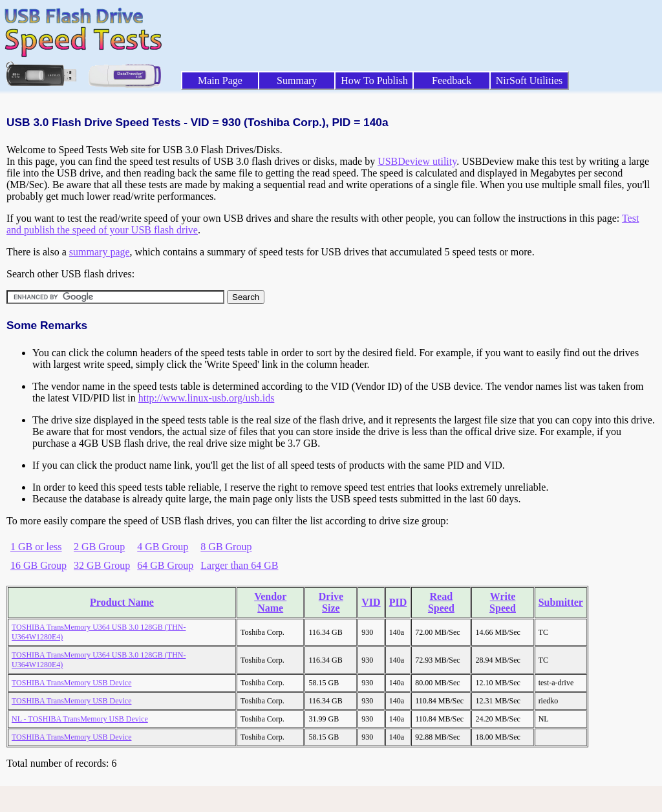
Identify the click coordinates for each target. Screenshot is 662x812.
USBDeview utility (417, 161)
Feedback (452, 80)
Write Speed (503, 602)
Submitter (561, 602)
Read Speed (441, 602)
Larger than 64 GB (239, 565)
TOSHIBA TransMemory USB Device (71, 683)
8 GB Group (226, 547)
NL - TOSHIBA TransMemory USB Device (80, 719)
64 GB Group (165, 565)
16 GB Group (38, 565)
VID (371, 602)
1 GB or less (36, 547)
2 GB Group (99, 547)
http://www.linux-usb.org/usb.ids (207, 398)
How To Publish (374, 80)
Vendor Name (270, 602)
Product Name (122, 602)
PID (398, 602)
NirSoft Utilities (529, 80)
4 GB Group (163, 547)
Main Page (220, 80)
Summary (297, 80)
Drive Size (331, 602)
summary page (100, 252)
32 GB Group (102, 565)
